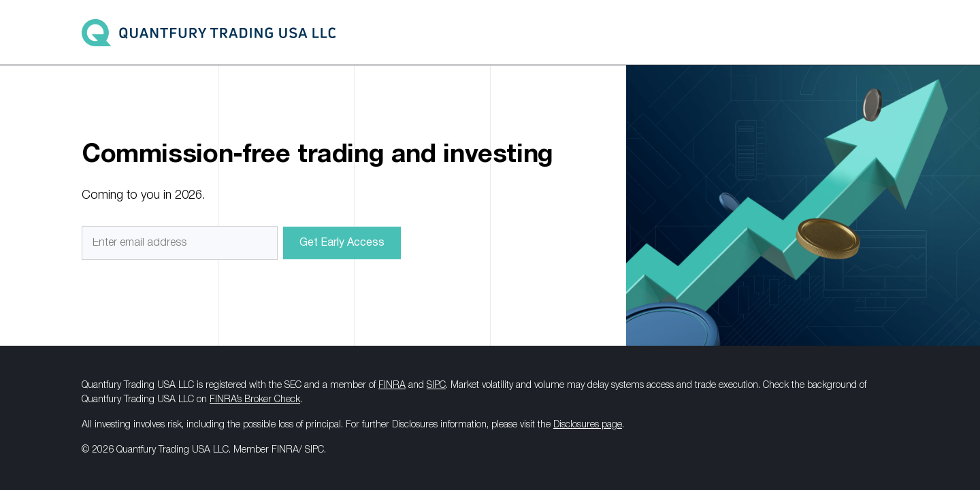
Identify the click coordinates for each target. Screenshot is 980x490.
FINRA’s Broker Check (255, 400)
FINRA (392, 386)
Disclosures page (588, 425)
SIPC (436, 386)
